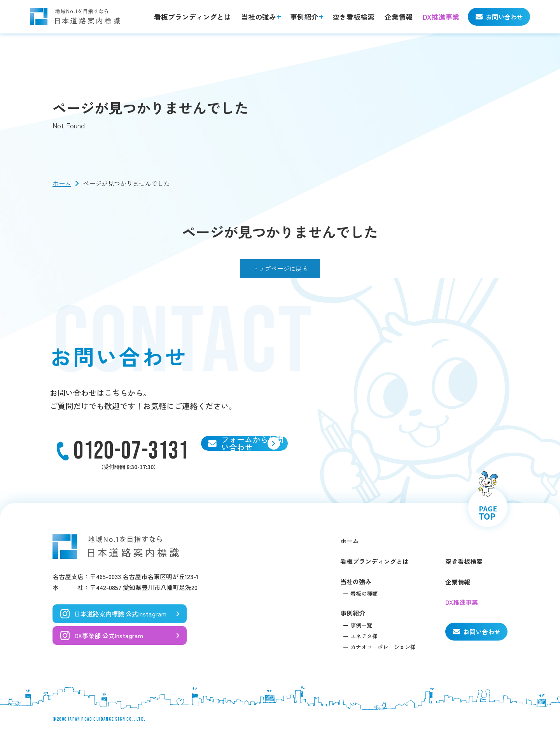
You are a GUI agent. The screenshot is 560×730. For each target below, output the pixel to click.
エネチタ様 (364, 636)
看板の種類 (364, 593)
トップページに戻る (280, 268)
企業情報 (399, 17)
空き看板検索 (353, 17)
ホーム (62, 183)
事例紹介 (304, 17)
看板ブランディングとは (192, 17)
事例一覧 (361, 625)
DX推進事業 (441, 17)
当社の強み (259, 17)
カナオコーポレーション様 (383, 647)
